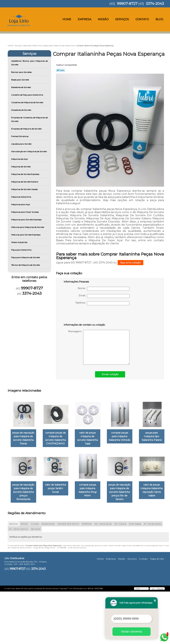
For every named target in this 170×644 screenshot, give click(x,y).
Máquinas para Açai (21, 204)
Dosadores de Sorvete (21, 110)
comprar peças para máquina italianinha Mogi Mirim (124, 489)
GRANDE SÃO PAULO (68, 576)
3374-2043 (155, 4)
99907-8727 (127, 4)
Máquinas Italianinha (21, 197)
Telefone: (102, 303)
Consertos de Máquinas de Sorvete (27, 102)
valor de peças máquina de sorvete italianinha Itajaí (91, 437)
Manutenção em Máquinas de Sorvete (29, 151)
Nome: (104, 289)
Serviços (122, 19)
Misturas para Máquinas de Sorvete (28, 227)
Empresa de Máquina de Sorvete (27, 129)
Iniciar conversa (132, 631)
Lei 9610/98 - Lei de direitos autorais (72, 600)
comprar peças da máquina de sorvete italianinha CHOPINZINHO (57, 438)
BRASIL (24, 576)
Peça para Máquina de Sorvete (26, 257)
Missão (103, 19)
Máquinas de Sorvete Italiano (25, 182)
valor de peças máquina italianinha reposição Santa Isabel (57, 543)
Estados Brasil (48, 576)
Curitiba (35, 576)
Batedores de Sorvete (21, 87)
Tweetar (61, 70)
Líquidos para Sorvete (22, 144)
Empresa (85, 19)
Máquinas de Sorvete (21, 167)
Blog (159, 19)
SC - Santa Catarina (18, 581)
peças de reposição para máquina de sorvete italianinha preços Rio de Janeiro (24, 544)
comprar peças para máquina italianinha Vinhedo (124, 437)
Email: (104, 296)
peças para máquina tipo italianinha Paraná (24, 489)
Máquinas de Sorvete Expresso (25, 174)
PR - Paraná (120, 576)
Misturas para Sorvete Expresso (26, 235)
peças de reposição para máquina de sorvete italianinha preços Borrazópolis (57, 490)
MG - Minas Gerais (103, 576)
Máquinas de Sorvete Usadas (25, 189)
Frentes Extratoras (20, 136)
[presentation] (85, 315)
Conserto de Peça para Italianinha (27, 95)
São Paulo (36, 581)
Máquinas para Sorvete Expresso (27, 220)
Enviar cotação (110, 374)
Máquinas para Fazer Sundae (25, 212)
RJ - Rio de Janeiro (153, 576)
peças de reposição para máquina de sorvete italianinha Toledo (24, 438)
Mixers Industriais (19, 242)
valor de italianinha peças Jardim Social (91, 487)
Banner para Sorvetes (22, 72)
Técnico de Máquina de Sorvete (26, 265)
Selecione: (14, 576)
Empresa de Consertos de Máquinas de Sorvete (30, 119)
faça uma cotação (130, 263)
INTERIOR (87, 576)
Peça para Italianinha (22, 250)
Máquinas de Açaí (20, 159)
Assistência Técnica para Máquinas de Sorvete (30, 63)
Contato (142, 19)
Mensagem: (99, 347)
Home (67, 19)
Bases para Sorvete (20, 80)
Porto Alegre (135, 576)
